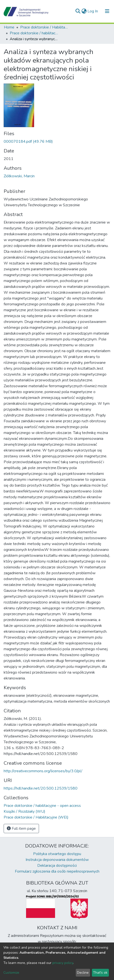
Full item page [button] (21, 829)
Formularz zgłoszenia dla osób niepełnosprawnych (57, 871)
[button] (84, 11)
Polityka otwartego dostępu (57, 854)
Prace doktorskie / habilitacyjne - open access (34, 33)
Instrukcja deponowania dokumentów (57, 860)
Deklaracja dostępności (57, 866)
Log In (93, 11)
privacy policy (63, 963)
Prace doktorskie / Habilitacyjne (45, 27)
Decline (83, 973)
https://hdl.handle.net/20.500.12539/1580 (41, 788)
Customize (11, 973)
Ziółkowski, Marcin (19, 176)
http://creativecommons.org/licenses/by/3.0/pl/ (43, 771)
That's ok (100, 973)
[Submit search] (78, 11)
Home (9, 27)
